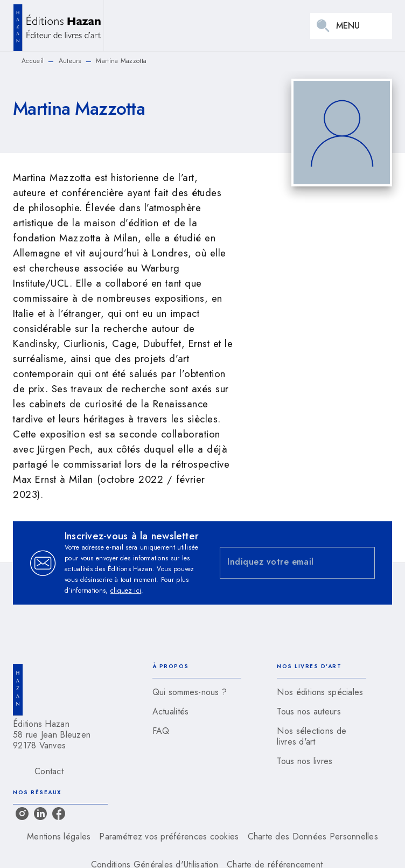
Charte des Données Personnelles (313, 836)
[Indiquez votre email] (284, 563)
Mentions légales (59, 836)
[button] (197, 692)
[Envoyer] (362, 563)
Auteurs (70, 61)
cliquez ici (126, 591)
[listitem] (22, 814)
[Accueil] (58, 26)
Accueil (33, 61)
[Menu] (351, 26)
